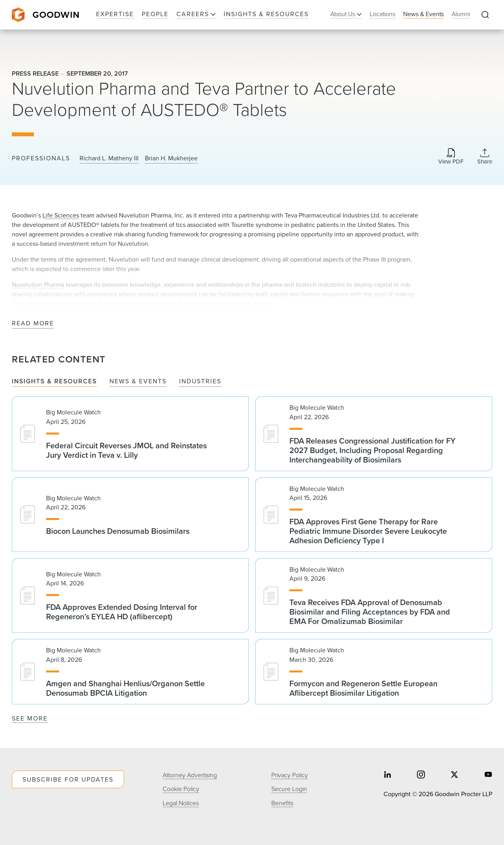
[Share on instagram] (421, 775)
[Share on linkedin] (387, 775)
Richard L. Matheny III (109, 158)
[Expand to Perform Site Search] (485, 15)
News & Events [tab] (138, 382)
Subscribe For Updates (68, 779)
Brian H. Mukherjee (171, 158)
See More (30, 718)
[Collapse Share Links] (485, 156)
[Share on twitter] (454, 775)
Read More (33, 324)
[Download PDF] (451, 157)
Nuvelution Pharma (38, 285)
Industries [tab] (200, 382)
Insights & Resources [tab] (54, 382)
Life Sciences (61, 215)
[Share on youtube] (488, 775)
